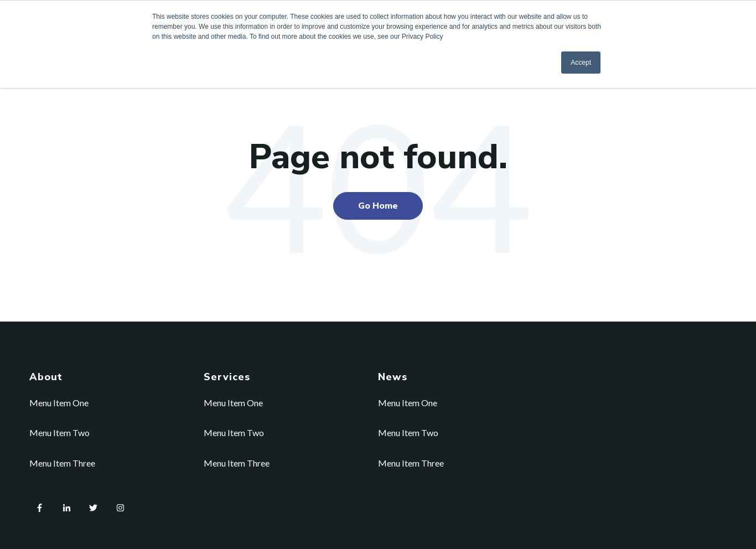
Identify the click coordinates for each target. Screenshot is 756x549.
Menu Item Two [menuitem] (59, 433)
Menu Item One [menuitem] (59, 403)
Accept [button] (581, 63)
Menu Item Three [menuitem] (62, 463)
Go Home (378, 206)
